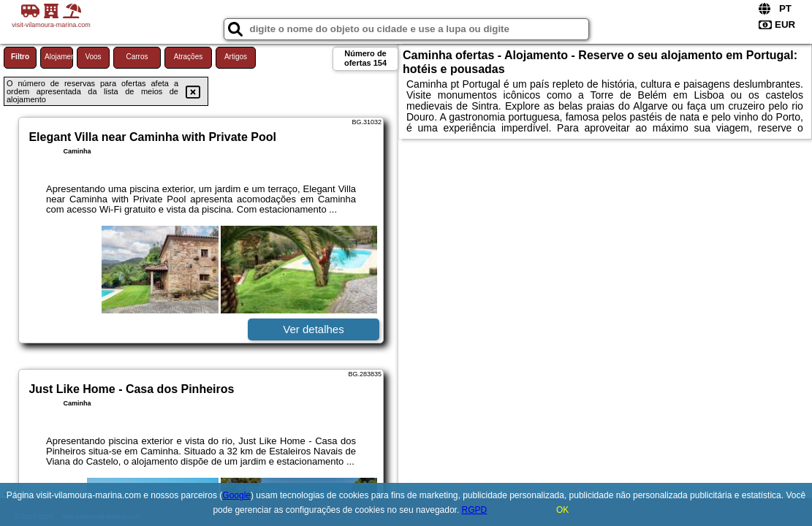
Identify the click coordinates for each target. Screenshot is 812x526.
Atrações (188, 57)
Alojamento (59, 57)
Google (236, 495)
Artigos (236, 57)
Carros (137, 57)
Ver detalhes (313, 329)
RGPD (475, 510)
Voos (93, 57)
